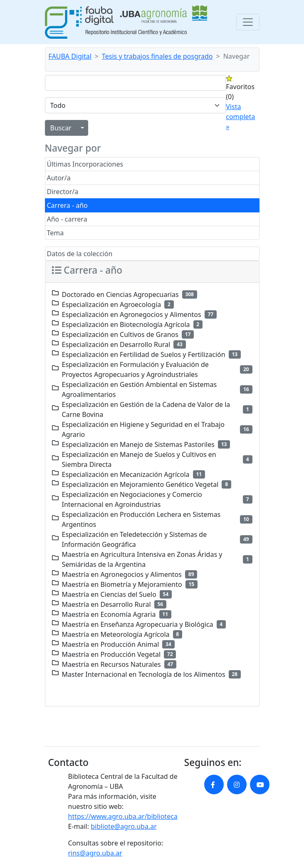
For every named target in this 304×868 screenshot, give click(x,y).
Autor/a (59, 178)
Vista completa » (240, 117)
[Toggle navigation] (248, 22)
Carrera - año (67, 205)
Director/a (63, 192)
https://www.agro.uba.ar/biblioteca (123, 816)
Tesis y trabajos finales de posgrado (157, 56)
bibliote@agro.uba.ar (124, 826)
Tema (56, 233)
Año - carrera (67, 219)
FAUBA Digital (70, 56)
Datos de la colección (80, 254)
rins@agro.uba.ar (95, 853)
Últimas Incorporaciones (85, 164)
